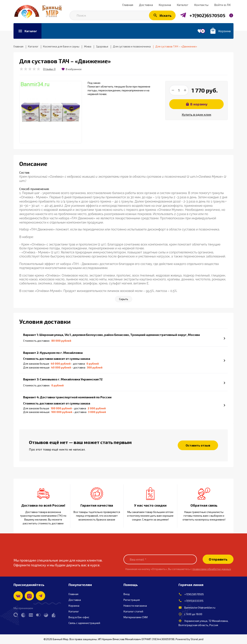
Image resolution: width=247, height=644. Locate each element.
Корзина (74, 606)
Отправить (218, 559)
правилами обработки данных (212, 569)
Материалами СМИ (136, 617)
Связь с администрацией (84, 623)
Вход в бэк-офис (79, 617)
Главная (73, 594)
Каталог (74, 611)
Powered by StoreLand (189, 639)
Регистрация (132, 600)
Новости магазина (135, 606)
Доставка (75, 600)
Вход (127, 594)
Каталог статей (133, 611)
